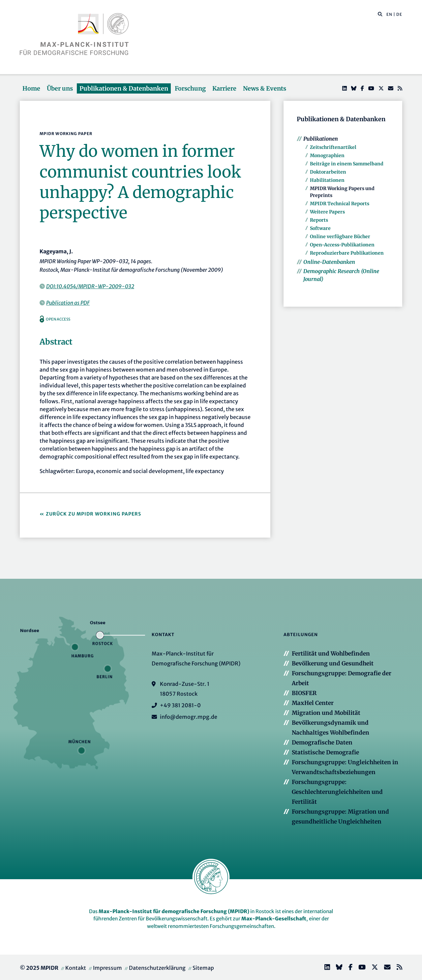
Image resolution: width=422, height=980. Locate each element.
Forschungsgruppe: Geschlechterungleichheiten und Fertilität (337, 792)
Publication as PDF (68, 303)
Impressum (107, 968)
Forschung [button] (190, 88)
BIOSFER (304, 693)
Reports (319, 220)
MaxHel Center (313, 703)
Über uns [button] (60, 88)
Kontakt (76, 968)
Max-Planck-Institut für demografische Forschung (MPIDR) (174, 911)
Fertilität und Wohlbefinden (331, 654)
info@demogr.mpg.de (189, 717)
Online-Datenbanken (329, 262)
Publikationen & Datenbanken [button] (124, 88)
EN (389, 14)
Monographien (327, 155)
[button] (380, 14)
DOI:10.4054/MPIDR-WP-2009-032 (90, 286)
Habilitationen (327, 180)
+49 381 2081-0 (180, 705)
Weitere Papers (327, 212)
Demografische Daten (322, 742)
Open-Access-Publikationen (342, 245)
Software (320, 228)
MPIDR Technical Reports (340, 204)
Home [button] (31, 88)
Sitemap (203, 968)
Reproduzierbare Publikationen (347, 253)
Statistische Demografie (325, 752)
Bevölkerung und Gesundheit (333, 663)
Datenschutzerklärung (157, 968)
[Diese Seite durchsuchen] (377, 14)
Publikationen (321, 139)
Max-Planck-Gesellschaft (274, 919)
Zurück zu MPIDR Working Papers (93, 514)
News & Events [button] (265, 88)
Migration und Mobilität (326, 713)
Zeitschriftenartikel (333, 147)
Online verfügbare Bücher (340, 237)
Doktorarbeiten (328, 172)
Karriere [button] (224, 88)
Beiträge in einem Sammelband (347, 164)
